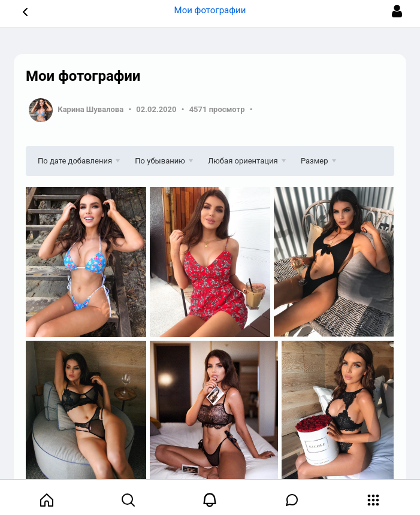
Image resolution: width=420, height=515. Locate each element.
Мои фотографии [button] (210, 10)
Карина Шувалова (90, 109)
